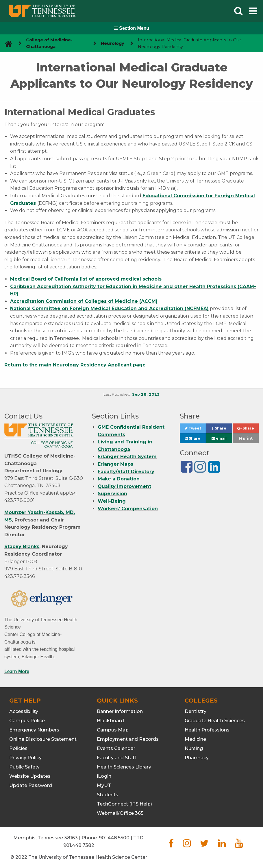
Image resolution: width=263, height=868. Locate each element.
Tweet (195, 430)
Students (108, 795)
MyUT (104, 785)
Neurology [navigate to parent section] (113, 43)
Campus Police (27, 721)
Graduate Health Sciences (215, 721)
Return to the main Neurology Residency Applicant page (75, 365)
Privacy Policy (25, 758)
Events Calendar (116, 748)
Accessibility (24, 711)
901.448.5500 (114, 838)
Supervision (112, 494)
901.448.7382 (79, 845)
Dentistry (196, 711)
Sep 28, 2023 (146, 394)
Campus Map (113, 730)
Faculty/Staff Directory (126, 472)
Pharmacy (197, 758)
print (246, 438)
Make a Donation (119, 479)
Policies (18, 748)
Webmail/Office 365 (120, 813)
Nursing (194, 748)
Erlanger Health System (127, 457)
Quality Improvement (124, 486)
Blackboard (110, 721)
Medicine (195, 739)
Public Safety (24, 767)
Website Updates (30, 776)
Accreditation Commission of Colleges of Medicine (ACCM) (84, 301)
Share (222, 430)
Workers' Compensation (128, 509)
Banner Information (120, 711)
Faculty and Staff (116, 758)
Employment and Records (128, 739)
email (219, 438)
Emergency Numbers (34, 730)
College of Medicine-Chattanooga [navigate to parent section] (49, 43)
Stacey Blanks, (22, 547)
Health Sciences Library (124, 767)
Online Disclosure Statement (43, 739)
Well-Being (112, 501)
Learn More (17, 671)
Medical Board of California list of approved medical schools (86, 279)
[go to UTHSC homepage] (6, 44)
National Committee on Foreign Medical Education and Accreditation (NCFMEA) (109, 308)
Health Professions (207, 730)
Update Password (31, 785)
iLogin (104, 776)
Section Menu (131, 28)
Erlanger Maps (115, 464)
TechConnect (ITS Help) (124, 804)
